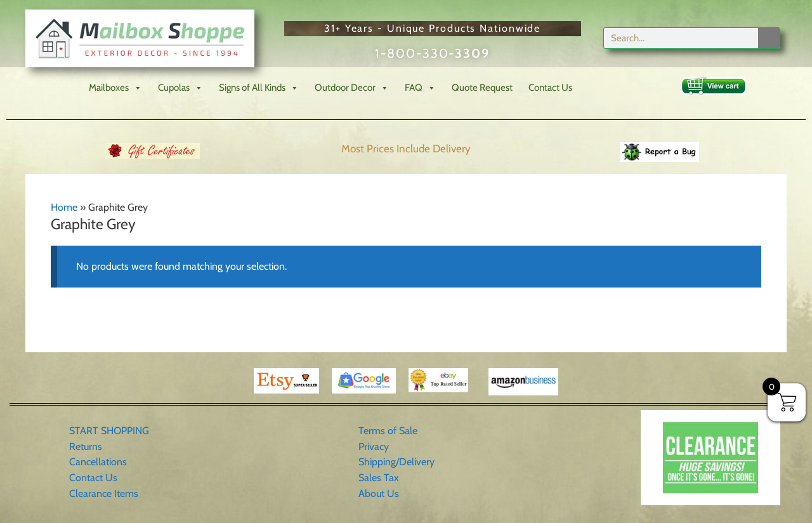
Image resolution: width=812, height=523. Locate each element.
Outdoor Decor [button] (352, 88)
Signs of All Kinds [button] (259, 88)
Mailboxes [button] (115, 88)
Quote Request (482, 88)
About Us (379, 493)
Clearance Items (104, 493)
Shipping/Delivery (396, 462)
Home (64, 207)
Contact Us (550, 88)
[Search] (769, 38)
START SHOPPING (109, 431)
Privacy (374, 447)
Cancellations (98, 462)
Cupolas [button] (180, 88)
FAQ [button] (420, 88)
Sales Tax (379, 478)
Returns (86, 447)
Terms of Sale (388, 431)
